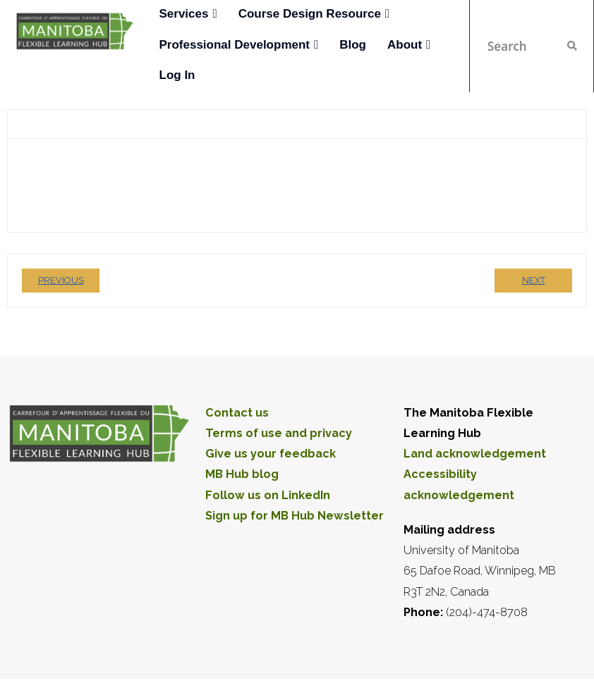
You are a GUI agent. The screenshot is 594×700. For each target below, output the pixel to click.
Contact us (237, 413)
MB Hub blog (242, 474)
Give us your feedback (271, 454)
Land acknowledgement (475, 454)
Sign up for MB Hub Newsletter (295, 516)
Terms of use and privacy (279, 433)
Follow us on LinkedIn (268, 495)
